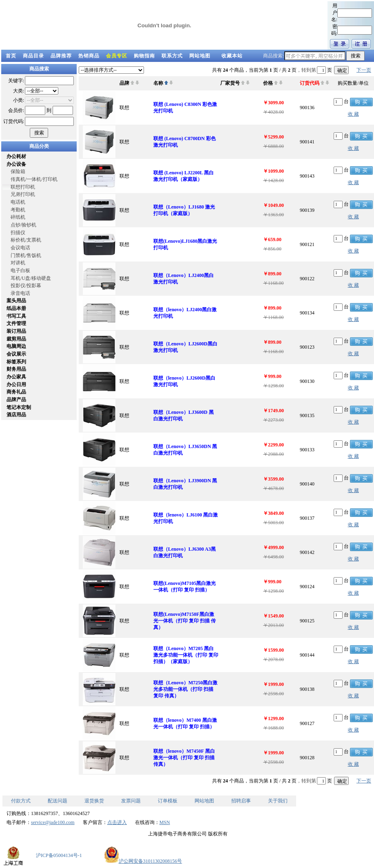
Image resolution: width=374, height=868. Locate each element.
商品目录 (33, 56)
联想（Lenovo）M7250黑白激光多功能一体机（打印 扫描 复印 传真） (185, 689)
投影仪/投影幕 (26, 286)
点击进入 (117, 822)
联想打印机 (23, 187)
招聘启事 (241, 801)
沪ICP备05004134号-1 (59, 855)
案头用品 (16, 301)
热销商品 (89, 56)
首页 (11, 56)
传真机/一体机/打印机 (34, 179)
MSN (165, 822)
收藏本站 (232, 56)
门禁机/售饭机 (26, 255)
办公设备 (16, 164)
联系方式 (172, 56)
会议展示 (16, 354)
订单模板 (168, 801)
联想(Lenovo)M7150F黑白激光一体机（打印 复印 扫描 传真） (185, 621)
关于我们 (278, 801)
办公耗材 (16, 156)
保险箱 (18, 171)
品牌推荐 (61, 56)
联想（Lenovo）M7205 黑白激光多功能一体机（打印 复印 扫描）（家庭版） (186, 655)
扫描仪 (18, 233)
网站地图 (200, 56)
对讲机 (18, 263)
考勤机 (18, 210)
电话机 (18, 202)
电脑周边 (16, 346)
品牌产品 (16, 400)
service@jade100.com (53, 822)
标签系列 (16, 362)
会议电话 (20, 248)
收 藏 (353, 114)
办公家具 (16, 377)
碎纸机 (18, 217)
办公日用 (16, 385)
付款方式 (21, 801)
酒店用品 (16, 415)
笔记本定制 (19, 407)
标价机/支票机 (26, 240)
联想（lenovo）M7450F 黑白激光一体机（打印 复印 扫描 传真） (184, 758)
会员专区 (117, 56)
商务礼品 (16, 392)
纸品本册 (16, 308)
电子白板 (20, 270)
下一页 (364, 70)
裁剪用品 (16, 339)
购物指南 (144, 56)
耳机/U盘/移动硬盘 (31, 278)
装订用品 (16, 331)
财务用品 (16, 369)
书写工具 (16, 316)
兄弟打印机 (23, 194)
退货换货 (94, 801)
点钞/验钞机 (23, 225)
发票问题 (131, 801)
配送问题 (58, 801)
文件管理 (16, 323)
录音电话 (20, 293)
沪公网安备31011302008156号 (143, 861)
